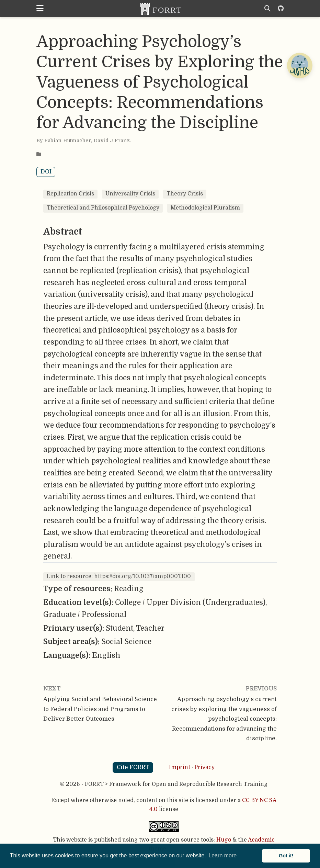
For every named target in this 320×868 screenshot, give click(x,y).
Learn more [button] (222, 855)
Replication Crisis (70, 194)
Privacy (204, 767)
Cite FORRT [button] (133, 767)
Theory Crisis (185, 194)
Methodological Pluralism (205, 208)
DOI (46, 172)
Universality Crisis (130, 194)
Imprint (180, 767)
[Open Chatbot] (299, 65)
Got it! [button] (286, 856)
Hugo (224, 840)
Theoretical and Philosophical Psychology (103, 208)
